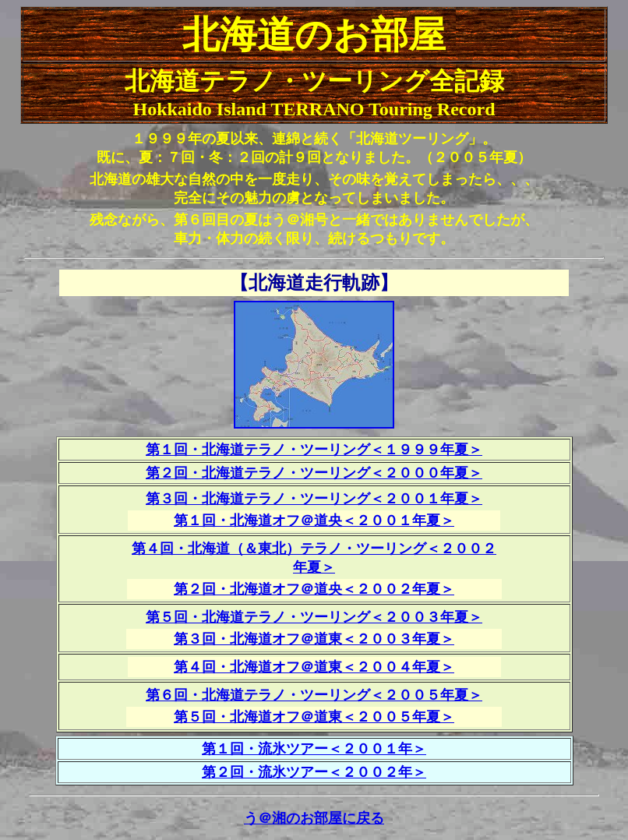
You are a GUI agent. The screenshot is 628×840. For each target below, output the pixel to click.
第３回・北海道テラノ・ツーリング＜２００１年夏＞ (314, 499)
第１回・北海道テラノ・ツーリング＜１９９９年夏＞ (314, 450)
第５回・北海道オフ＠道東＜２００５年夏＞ (314, 717)
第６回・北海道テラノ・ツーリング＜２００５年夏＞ (314, 695)
